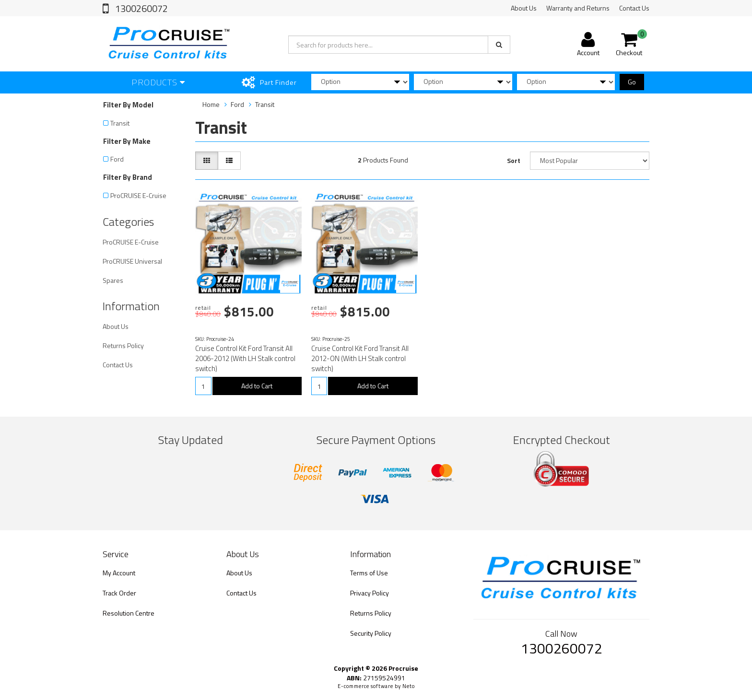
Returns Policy (123, 345)
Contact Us (634, 8)
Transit (120, 123)
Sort (514, 160)
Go (632, 82)
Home (211, 104)
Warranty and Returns (578, 8)
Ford (117, 159)
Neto (409, 686)
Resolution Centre (129, 613)
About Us (524, 8)
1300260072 (141, 8)
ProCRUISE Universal (132, 261)
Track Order (119, 593)
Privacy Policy (370, 593)
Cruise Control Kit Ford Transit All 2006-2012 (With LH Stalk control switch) (245, 358)
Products (158, 82)
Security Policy (371, 633)
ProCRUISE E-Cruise (138, 195)
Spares (113, 280)
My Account (119, 573)
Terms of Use (369, 573)
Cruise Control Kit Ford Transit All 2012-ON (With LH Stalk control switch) (360, 358)
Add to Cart (257, 386)
